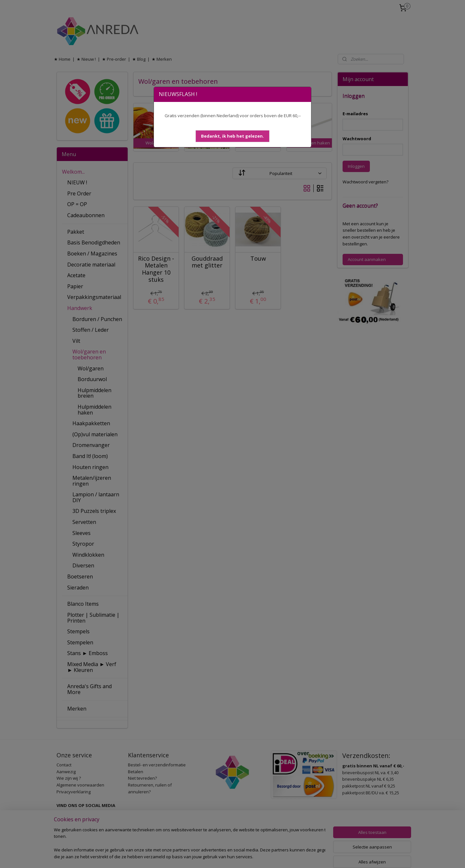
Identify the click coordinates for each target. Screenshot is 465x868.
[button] (232, 136)
